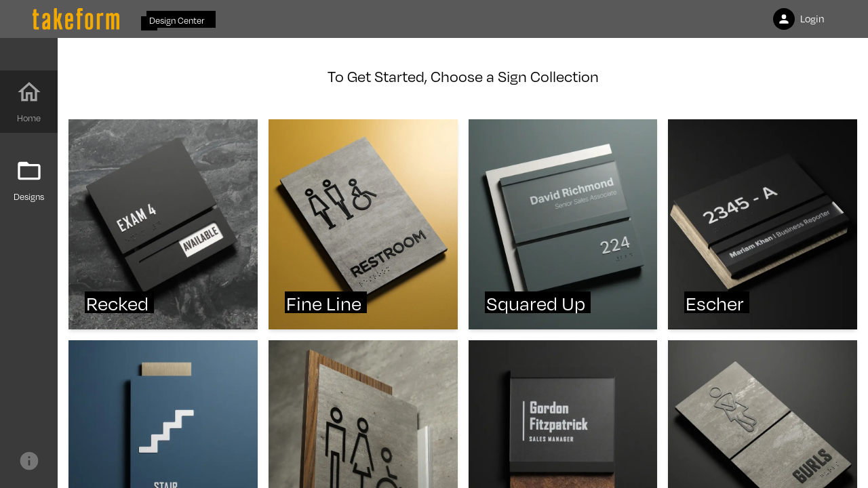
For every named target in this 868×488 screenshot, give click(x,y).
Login (799, 19)
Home (29, 101)
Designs (29, 180)
